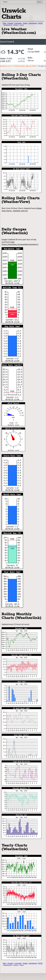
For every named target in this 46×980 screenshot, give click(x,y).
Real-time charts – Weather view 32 (22, 209)
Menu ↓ (40, 2)
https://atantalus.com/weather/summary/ (20, 244)
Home (5, 2)
